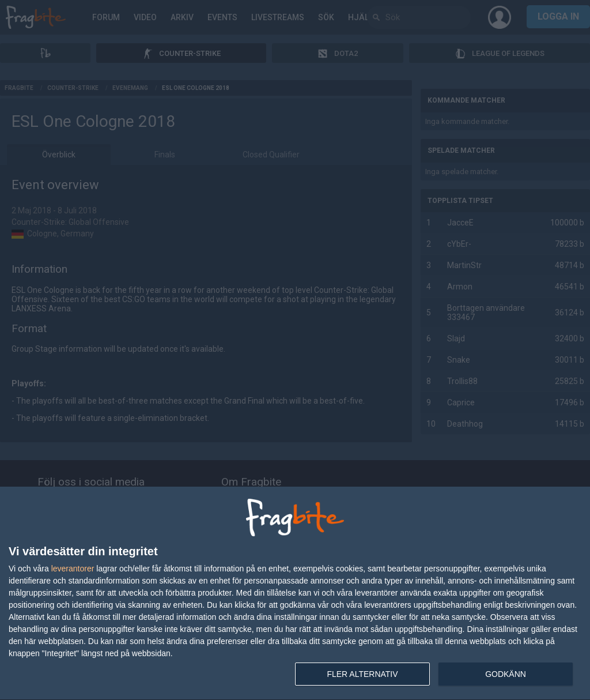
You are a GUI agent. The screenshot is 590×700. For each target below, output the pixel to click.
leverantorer (73, 569)
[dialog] (295, 594)
